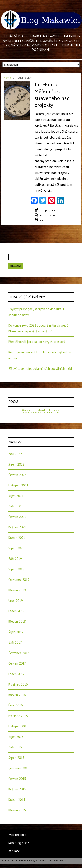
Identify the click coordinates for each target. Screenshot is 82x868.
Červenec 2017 (19, 653)
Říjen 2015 (16, 737)
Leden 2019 (16, 611)
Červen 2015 (17, 779)
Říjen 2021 (16, 496)
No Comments (48, 215)
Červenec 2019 (19, 580)
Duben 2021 (17, 538)
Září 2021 (15, 506)
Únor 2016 (16, 705)
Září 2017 (15, 642)
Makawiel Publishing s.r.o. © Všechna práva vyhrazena (34, 860)
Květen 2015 (17, 789)
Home (7, 78)
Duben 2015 (17, 800)
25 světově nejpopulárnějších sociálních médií (41, 369)
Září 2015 (15, 747)
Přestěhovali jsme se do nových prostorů (37, 342)
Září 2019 (15, 559)
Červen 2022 (17, 475)
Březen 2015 (17, 810)
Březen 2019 (17, 590)
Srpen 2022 (16, 464)
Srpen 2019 (16, 569)
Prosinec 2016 (18, 684)
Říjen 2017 (16, 632)
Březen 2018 (17, 621)
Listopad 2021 (18, 485)
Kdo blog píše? (19, 843)
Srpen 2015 (16, 758)
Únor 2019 (16, 601)
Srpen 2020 (16, 548)
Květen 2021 (17, 527)
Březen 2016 (17, 695)
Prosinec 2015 (18, 716)
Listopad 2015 (18, 726)
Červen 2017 (17, 663)
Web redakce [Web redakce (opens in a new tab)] (17, 835)
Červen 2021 (17, 517)
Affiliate (14, 851)
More (42, 220)
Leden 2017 (16, 674)
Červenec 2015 (19, 768)
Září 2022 (15, 454)
